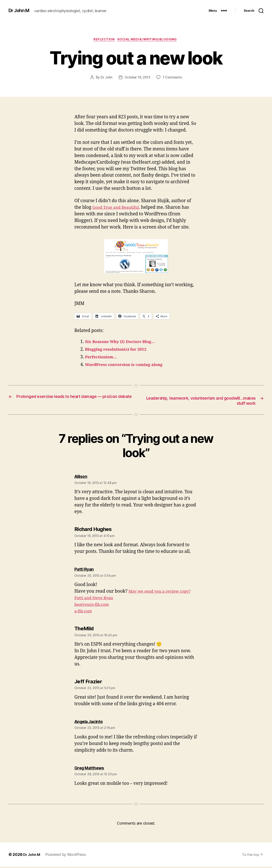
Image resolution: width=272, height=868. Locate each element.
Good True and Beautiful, (119, 208)
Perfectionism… (103, 358)
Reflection (103, 40)
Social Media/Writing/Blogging (149, 40)
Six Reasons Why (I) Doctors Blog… (124, 342)
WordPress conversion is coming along (128, 365)
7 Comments (173, 78)
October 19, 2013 (137, 78)
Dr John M (20, 11)
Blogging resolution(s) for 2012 (119, 350)
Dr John (105, 78)
